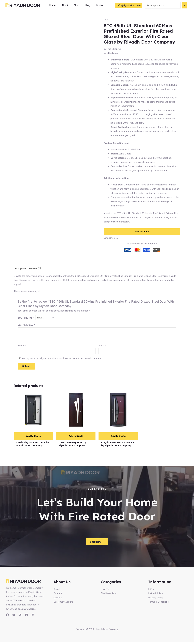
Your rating (26, 318)
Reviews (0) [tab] (36, 268)
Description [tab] (20, 268)
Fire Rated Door (109, 595)
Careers (58, 599)
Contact (93, 5)
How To (105, 591)
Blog (82, 5)
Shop (73, 5)
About (63, 5)
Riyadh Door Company (107, 631)
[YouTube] (14, 616)
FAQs (151, 591)
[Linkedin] (27, 616)
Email (102, 346)
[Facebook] (7, 616)
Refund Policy (156, 595)
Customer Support (63, 603)
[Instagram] (33, 616)
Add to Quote (142, 232)
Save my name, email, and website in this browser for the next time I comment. (61, 359)
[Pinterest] (20, 616)
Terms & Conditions (158, 603)
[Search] (184, 5)
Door (106, 19)
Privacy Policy (156, 599)
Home (52, 5)
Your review (26, 325)
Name (22, 346)
